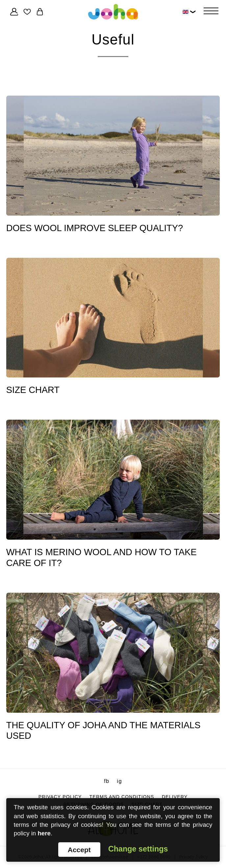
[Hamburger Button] (211, 12)
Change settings (138, 849)
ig (120, 781)
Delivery (175, 796)
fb (107, 781)
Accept (79, 850)
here (44, 833)
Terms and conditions (122, 796)
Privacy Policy (60, 796)
